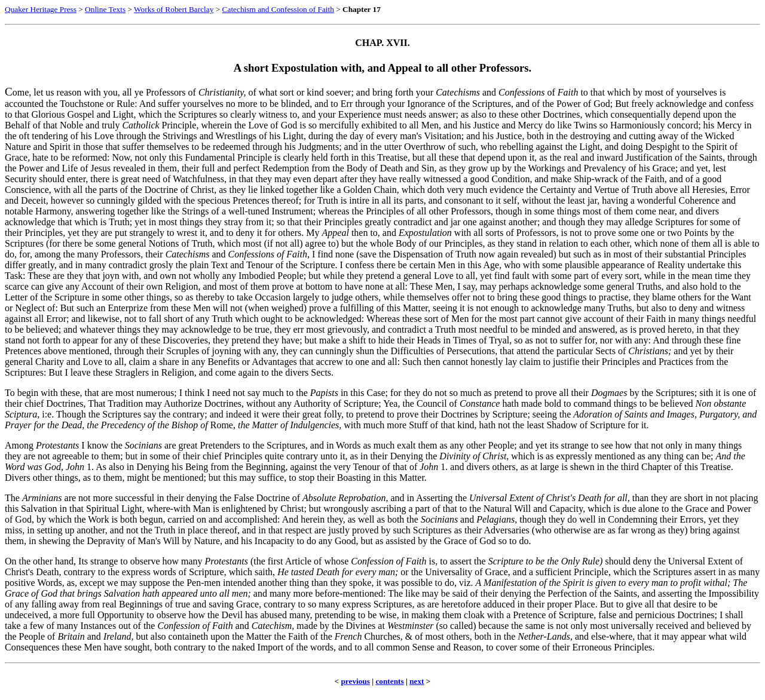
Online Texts (105, 9)
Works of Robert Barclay (174, 9)
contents (389, 681)
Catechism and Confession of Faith (278, 9)
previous (355, 681)
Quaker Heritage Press (41, 9)
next (417, 681)
